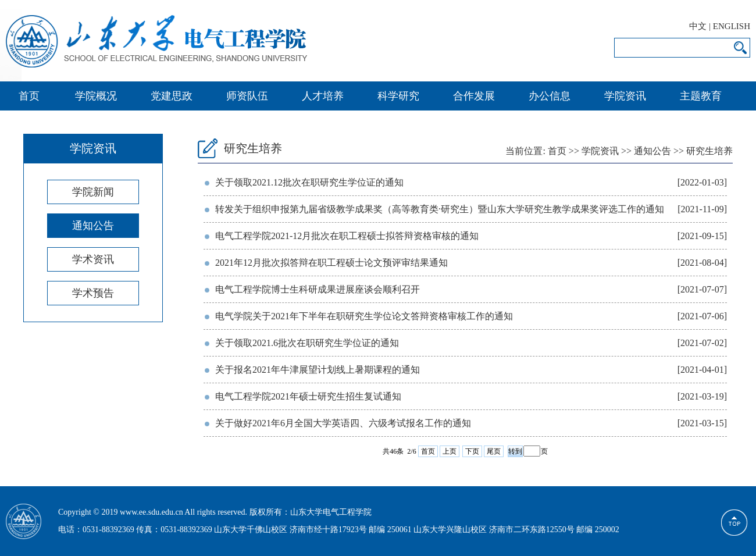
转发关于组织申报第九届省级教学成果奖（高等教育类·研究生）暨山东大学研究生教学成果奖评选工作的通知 (440, 209)
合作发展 (474, 96)
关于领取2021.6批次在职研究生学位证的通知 (307, 343)
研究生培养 (709, 151)
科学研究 (398, 96)
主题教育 (701, 96)
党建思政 (172, 96)
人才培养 (323, 96)
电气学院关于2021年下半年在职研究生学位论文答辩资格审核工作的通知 (364, 316)
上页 (450, 451)
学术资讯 (93, 259)
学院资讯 (625, 96)
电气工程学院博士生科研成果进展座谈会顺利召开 (318, 289)
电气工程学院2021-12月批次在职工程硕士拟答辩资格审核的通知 (347, 236)
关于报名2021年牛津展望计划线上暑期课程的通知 (318, 370)
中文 (698, 26)
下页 (472, 451)
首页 (29, 96)
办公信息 (550, 96)
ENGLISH (732, 26)
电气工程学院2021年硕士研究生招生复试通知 (308, 396)
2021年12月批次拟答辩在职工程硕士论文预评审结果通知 (331, 263)
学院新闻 (93, 192)
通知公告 (93, 226)
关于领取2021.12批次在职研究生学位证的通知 (309, 182)
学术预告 (93, 293)
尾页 (494, 451)
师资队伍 (247, 96)
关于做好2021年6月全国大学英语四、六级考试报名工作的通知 (343, 423)
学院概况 (96, 96)
